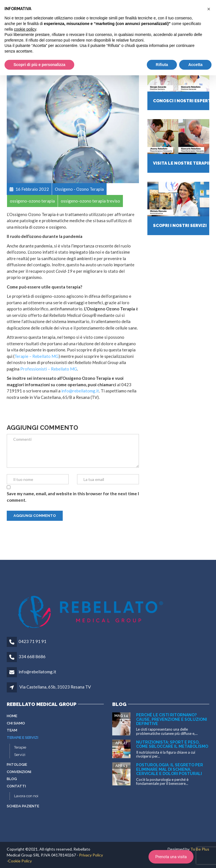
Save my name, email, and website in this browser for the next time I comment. (73, 497)
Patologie (17, 764)
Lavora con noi (26, 796)
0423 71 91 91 (32, 641)
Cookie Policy (20, 861)
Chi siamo (16, 723)
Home (12, 716)
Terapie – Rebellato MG (36, 356)
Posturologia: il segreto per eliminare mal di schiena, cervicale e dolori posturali (170, 769)
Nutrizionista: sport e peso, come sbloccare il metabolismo (172, 744)
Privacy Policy (91, 855)
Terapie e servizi (22, 738)
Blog (12, 779)
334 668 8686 (32, 656)
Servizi (20, 755)
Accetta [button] (195, 65)
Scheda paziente (23, 806)
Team (12, 730)
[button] (209, 9)
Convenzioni (19, 772)
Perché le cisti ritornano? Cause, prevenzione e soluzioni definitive (172, 719)
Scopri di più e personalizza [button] (39, 65)
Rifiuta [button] (162, 65)
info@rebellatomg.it (80, 391)
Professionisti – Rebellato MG (49, 369)
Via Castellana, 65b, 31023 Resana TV (55, 687)
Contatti (16, 786)
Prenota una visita (171, 857)
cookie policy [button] (25, 29)
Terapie (20, 747)
